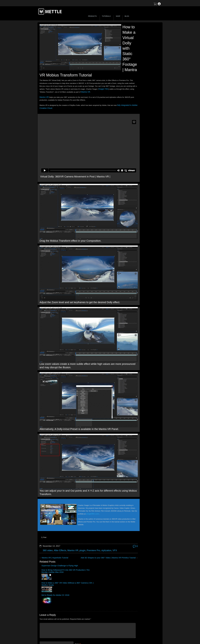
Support (137, 619)
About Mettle (139, 614)
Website (78, 589)
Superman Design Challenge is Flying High (48, 520)
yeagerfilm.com (85, 470)
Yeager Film (73, 100)
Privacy (137, 632)
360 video (47, 504)
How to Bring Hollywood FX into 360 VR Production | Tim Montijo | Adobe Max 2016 (69, 522)
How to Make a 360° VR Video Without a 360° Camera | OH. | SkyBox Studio (89, 521)
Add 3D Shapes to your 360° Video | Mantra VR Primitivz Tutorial (93, 511)
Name (77, 574)
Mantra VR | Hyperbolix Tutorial (53, 511)
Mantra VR (70, 103)
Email (77, 581)
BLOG (127, 16)
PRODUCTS (93, 16)
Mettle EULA (139, 628)
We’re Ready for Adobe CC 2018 (107, 519)
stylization (98, 504)
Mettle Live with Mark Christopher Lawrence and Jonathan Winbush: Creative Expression (140, 74)
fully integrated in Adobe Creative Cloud (58, 119)
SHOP (118, 16)
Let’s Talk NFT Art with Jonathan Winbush (138, 45)
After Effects (58, 504)
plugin (78, 504)
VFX (106, 504)
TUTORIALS (107, 16)
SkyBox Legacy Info (142, 637)
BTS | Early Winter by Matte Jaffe (135, 56)
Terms (136, 623)
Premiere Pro (87, 504)
